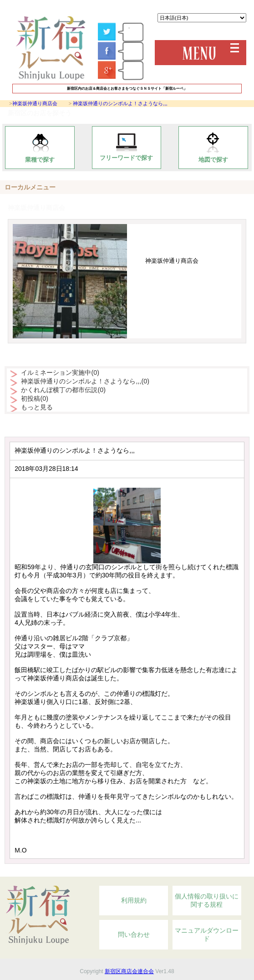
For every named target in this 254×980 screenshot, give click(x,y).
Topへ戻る (211, 872)
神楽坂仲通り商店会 (35, 103)
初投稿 (35, 398)
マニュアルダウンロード (207, 934)
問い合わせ (134, 934)
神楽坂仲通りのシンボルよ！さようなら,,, (120, 103)
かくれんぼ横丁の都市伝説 (63, 390)
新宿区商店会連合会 (129, 971)
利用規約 (134, 900)
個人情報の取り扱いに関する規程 (207, 900)
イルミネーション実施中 (60, 373)
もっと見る (37, 407)
